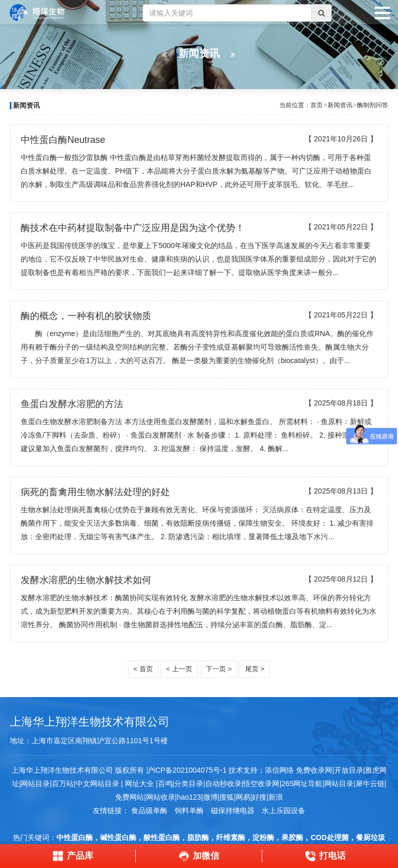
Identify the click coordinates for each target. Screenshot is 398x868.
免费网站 (130, 797)
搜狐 (226, 797)
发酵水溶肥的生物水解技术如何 (86, 580)
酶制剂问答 (373, 105)
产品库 (73, 856)
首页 (317, 105)
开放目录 (349, 770)
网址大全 (138, 784)
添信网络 (279, 770)
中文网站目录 (98, 784)
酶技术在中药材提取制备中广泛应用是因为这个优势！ (133, 228)
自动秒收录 (223, 784)
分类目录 (189, 784)
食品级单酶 (149, 811)
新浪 (276, 797)
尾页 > (255, 669)
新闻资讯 (340, 105)
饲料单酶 (189, 811)
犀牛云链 (370, 784)
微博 (210, 797)
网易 (243, 797)
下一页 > (219, 669)
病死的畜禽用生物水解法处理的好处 (95, 492)
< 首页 (143, 669)
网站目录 (339, 784)
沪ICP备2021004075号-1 (187, 770)
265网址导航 (302, 784)
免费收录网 (314, 770)
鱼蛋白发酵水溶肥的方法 (72, 404)
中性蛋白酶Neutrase (63, 140)
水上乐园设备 (283, 811)
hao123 (189, 797)
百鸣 (165, 784)
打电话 (325, 856)
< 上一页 (179, 669)
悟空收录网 (261, 784)
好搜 (259, 797)
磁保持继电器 (233, 811)
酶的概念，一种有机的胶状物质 (86, 316)
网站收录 (161, 797)
